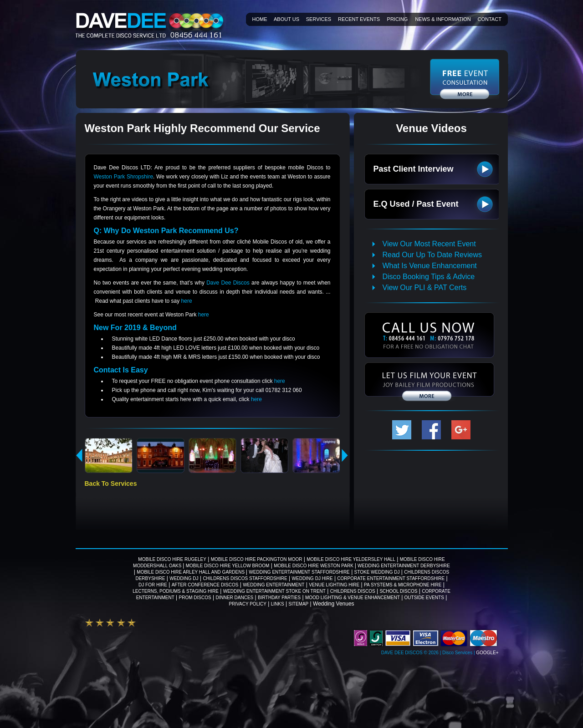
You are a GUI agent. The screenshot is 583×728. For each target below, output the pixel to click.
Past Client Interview (414, 169)
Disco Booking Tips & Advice (429, 277)
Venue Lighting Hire (334, 585)
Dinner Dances (234, 598)
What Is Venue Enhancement (430, 266)
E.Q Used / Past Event (416, 204)
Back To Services (111, 484)
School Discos (398, 591)
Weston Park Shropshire (124, 177)
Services (319, 19)
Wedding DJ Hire (312, 578)
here (187, 301)
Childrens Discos (353, 591)
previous (79, 455)
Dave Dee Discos (229, 283)
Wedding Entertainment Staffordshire (299, 572)
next (345, 455)
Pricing (398, 19)
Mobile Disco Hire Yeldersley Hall (351, 559)
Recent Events (359, 19)
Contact (490, 19)
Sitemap (298, 604)
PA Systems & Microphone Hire (403, 585)
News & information (443, 19)
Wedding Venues (334, 604)
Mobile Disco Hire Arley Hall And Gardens (191, 572)
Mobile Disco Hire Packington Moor (257, 559)
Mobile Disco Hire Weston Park (314, 566)
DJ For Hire (153, 585)
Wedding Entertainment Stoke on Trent (274, 591)
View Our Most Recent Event (429, 244)
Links (278, 604)
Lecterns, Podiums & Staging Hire (176, 591)
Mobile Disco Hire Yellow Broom (228, 566)
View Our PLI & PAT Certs (425, 288)
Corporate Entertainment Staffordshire (391, 578)
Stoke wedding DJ (377, 572)
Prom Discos (195, 598)
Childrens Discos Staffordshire (245, 578)
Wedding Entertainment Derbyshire (404, 566)
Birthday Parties (279, 598)
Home (260, 19)
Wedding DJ (184, 578)
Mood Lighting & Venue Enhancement (353, 598)
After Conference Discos (205, 585)
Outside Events (424, 598)
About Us (286, 19)
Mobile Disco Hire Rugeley (172, 559)
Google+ (487, 653)
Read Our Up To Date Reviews (432, 255)
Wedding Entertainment (274, 585)
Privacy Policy (247, 604)
